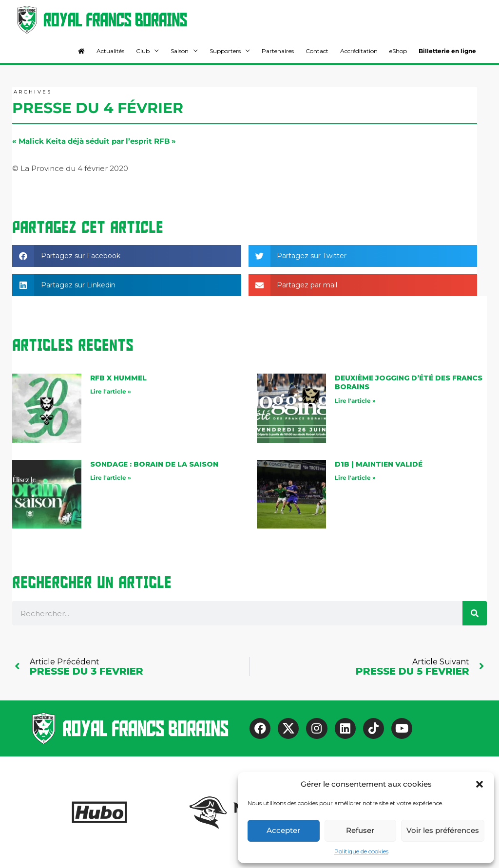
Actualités (110, 51)
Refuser (360, 830)
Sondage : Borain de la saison (154, 464)
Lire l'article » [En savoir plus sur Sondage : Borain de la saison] (111, 478)
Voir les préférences (443, 830)
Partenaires (278, 51)
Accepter (283, 830)
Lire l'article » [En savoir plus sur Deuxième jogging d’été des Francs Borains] (355, 401)
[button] (480, 784)
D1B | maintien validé (379, 464)
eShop (398, 51)
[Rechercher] (475, 613)
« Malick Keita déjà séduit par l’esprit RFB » (94, 141)
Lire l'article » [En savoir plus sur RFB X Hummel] (111, 391)
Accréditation (359, 51)
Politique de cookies (361, 851)
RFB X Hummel (118, 378)
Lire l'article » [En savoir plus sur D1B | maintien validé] (355, 478)
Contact (317, 51)
